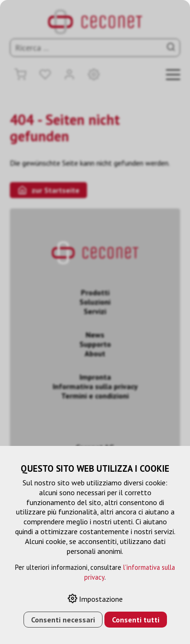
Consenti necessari (63, 620)
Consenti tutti (136, 620)
